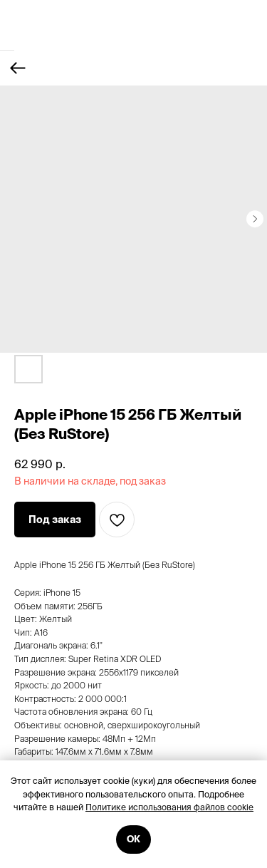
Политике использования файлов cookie (169, 807)
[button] (55, 520)
